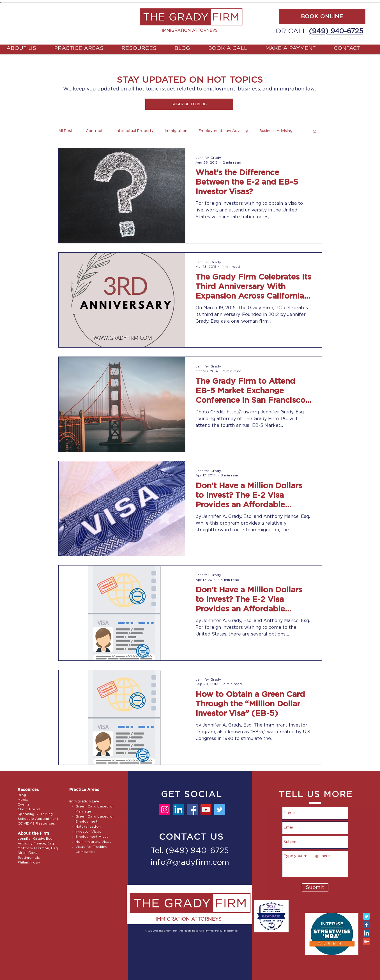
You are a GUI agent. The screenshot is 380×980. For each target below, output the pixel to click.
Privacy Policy (214, 931)
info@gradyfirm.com (190, 863)
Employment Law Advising (223, 131)
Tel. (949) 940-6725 (190, 851)
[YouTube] (206, 810)
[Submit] (315, 887)
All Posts (66, 131)
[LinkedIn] (179, 810)
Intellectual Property (135, 131)
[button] (189, 104)
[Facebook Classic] (366, 925)
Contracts (95, 131)
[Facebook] (192, 810)
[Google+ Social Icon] (366, 941)
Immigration (176, 131)
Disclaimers (231, 931)
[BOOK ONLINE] (322, 17)
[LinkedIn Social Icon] (366, 933)
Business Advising (276, 131)
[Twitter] (220, 810)
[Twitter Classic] (366, 916)
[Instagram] (165, 810)
